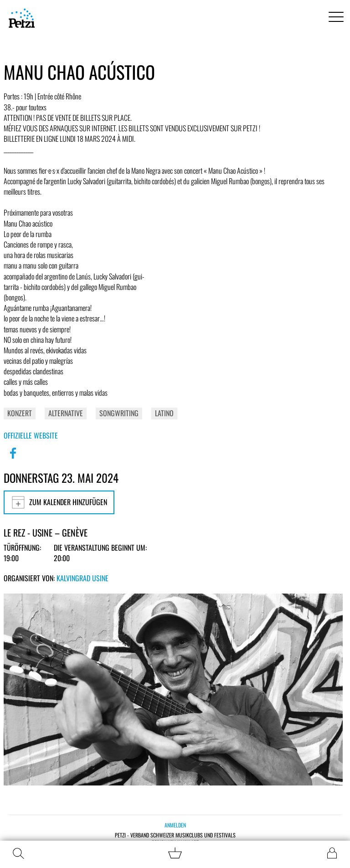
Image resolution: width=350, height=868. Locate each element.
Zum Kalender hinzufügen (59, 502)
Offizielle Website (31, 435)
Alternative (66, 413)
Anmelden (175, 825)
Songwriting (119, 413)
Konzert (20, 413)
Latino (164, 413)
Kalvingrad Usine (82, 578)
